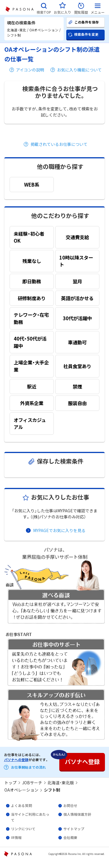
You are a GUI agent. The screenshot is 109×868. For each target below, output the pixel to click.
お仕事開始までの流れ (28, 767)
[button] (44, 7)
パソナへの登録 (16, 760)
